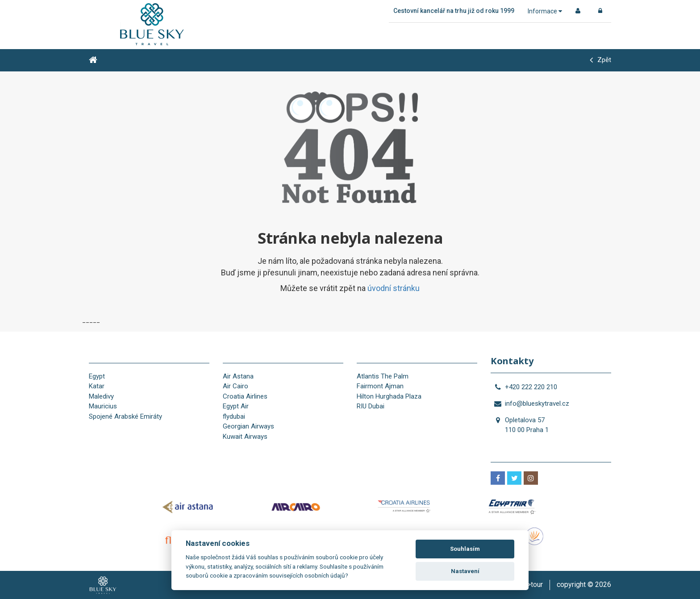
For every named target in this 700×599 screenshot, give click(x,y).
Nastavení (465, 571)
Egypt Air (236, 406)
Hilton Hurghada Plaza (389, 396)
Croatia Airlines (245, 396)
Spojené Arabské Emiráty (125, 416)
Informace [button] (545, 11)
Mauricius (103, 406)
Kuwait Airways (245, 437)
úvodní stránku (394, 288)
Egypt (97, 376)
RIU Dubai (371, 406)
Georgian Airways (248, 426)
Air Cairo (235, 386)
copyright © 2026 (584, 584)
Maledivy (101, 396)
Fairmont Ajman (380, 386)
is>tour (532, 584)
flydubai (234, 416)
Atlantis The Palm (383, 376)
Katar (97, 386)
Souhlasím (465, 549)
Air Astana (238, 376)
